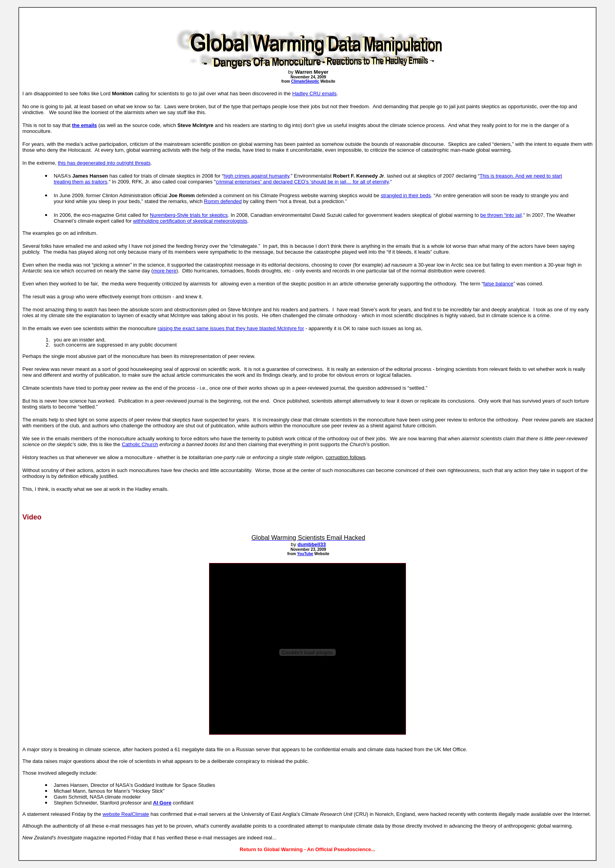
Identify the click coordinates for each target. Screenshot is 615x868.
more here (165, 271)
